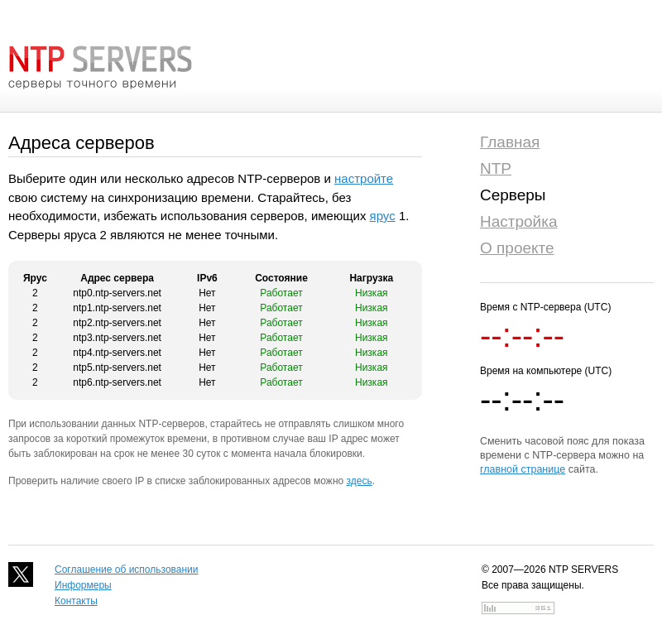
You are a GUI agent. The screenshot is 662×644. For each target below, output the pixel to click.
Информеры (83, 585)
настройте (364, 178)
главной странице (523, 469)
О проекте (517, 248)
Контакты (76, 601)
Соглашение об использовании (127, 570)
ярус (383, 216)
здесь (360, 481)
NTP (496, 168)
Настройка (519, 221)
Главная (510, 142)
